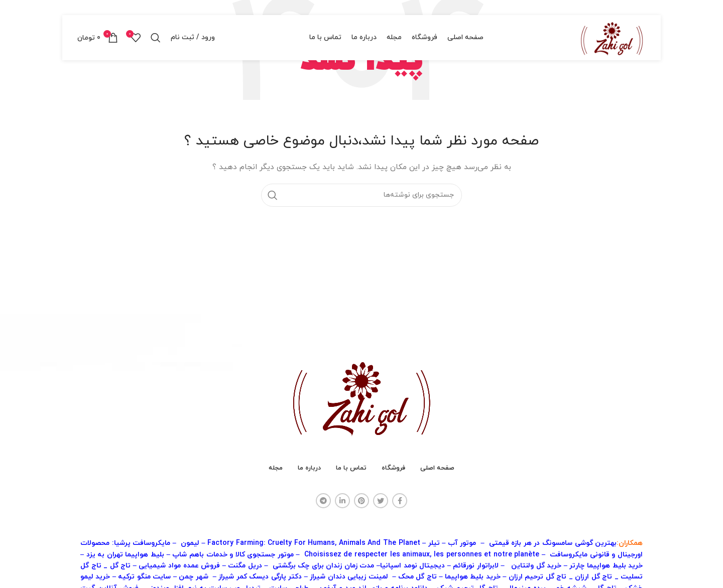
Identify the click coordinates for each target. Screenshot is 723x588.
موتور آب (462, 543)
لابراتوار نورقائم (476, 566)
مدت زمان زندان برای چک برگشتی (324, 566)
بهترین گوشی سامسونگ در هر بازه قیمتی (553, 543)
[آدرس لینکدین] (342, 501)
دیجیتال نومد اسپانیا (412, 566)
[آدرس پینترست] (361, 501)
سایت (144, 577)
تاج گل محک (417, 577)
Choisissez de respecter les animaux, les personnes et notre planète (423, 555)
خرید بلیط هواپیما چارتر (606, 566)
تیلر (434, 543)
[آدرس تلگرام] (323, 501)
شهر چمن (193, 577)
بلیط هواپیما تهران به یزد (125, 555)
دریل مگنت (246, 566)
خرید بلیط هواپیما (473, 577)
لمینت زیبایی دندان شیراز (350, 577)
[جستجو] (156, 38)
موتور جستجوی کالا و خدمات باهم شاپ (233, 555)
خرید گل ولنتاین (536, 566)
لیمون (190, 543)
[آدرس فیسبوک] (400, 501)
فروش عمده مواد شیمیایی (179, 566)
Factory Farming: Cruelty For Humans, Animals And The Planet (315, 543)
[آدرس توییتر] (381, 501)
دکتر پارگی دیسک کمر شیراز (260, 577)
